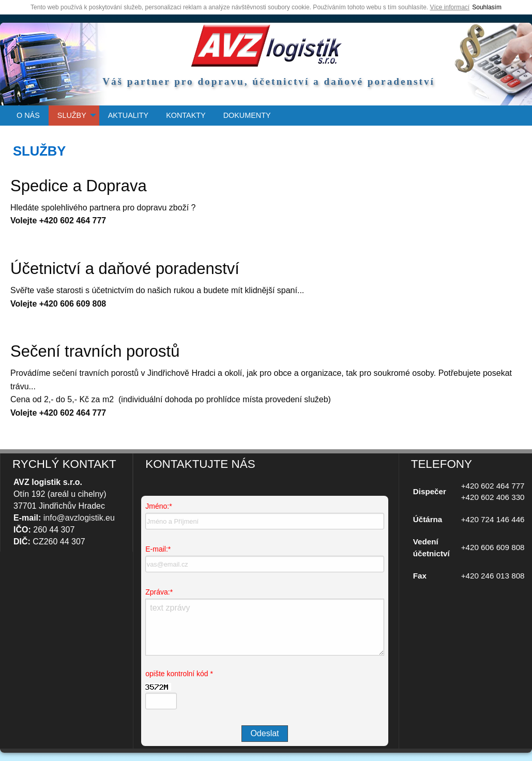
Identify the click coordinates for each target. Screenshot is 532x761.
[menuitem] (28, 116)
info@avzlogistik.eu (79, 518)
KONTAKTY (186, 115)
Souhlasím (487, 7)
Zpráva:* (159, 592)
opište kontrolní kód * (179, 674)
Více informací (450, 7)
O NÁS (28, 115)
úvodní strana (266, 45)
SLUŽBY (72, 115)
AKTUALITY (128, 115)
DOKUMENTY (247, 115)
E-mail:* (158, 549)
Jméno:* (158, 506)
